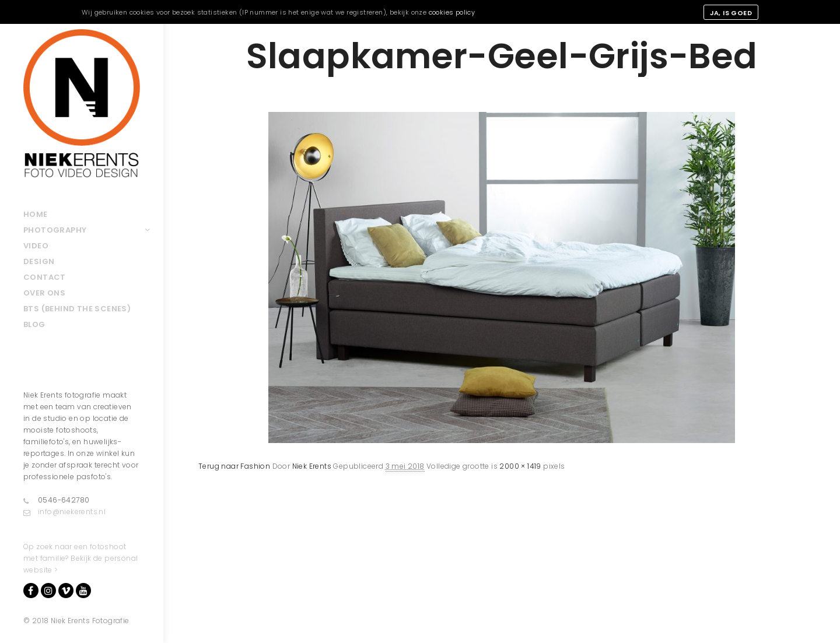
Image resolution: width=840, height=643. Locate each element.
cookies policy (452, 12)
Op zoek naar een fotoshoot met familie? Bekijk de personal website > (80, 558)
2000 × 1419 (520, 466)
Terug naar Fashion (234, 466)
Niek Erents (312, 466)
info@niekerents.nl (64, 512)
